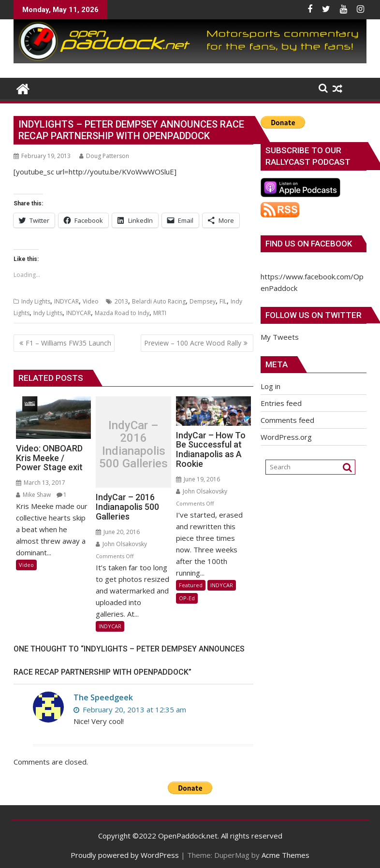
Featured (191, 585)
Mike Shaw (33, 495)
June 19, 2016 (198, 479)
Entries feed (281, 403)
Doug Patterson (104, 156)
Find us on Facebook (309, 244)
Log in (270, 386)
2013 (121, 301)
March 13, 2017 (41, 483)
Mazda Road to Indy (122, 313)
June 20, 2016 (118, 532)
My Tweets (280, 337)
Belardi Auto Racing (159, 301)
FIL (223, 301)
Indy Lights (36, 301)
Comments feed (287, 420)
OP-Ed (187, 598)
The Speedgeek (103, 697)
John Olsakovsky (121, 544)
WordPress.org (286, 437)
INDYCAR (66, 301)
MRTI (160, 313)
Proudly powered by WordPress (125, 855)
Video (91, 301)
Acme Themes (285, 855)
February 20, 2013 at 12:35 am (130, 709)
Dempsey (203, 301)
